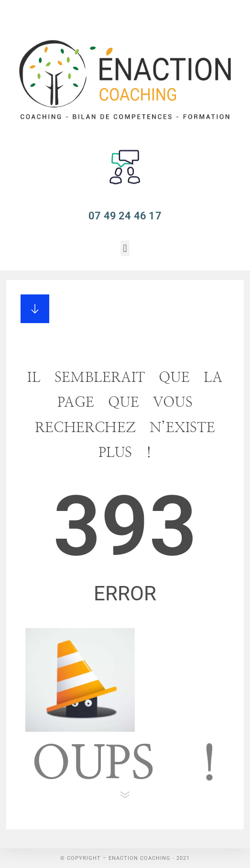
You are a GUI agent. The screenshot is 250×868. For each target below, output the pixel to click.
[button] (125, 248)
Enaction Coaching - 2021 (149, 858)
